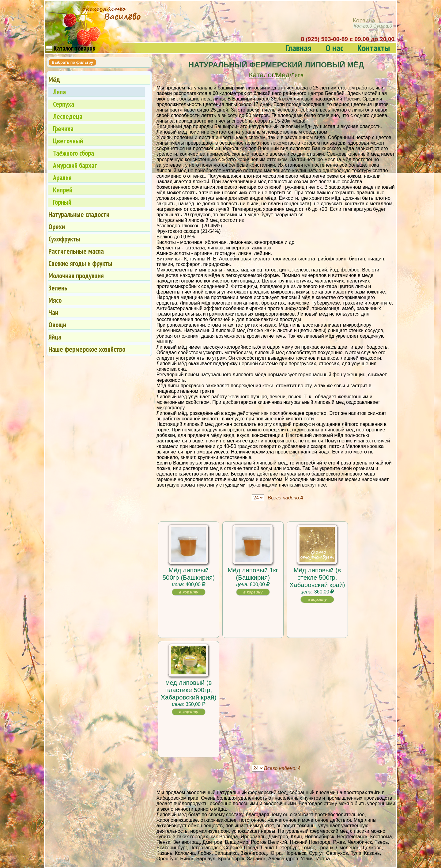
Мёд (283, 75)
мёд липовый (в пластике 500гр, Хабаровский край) (189, 690)
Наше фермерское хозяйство (87, 349)
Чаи (53, 312)
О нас (334, 48)
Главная (299, 48)
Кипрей (63, 190)
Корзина (373, 23)
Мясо (55, 300)
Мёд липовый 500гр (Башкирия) (189, 574)
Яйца (55, 337)
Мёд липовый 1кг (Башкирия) (253, 574)
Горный (62, 202)
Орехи (57, 227)
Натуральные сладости (79, 214)
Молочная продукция (76, 276)
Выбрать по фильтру (72, 62)
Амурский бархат (75, 165)
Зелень (58, 288)
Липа (59, 92)
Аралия (62, 178)
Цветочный (68, 141)
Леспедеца (68, 116)
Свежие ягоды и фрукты (80, 263)
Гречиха (63, 129)
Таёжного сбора (73, 153)
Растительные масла (76, 251)
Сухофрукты (64, 239)
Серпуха (64, 104)
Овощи (57, 325)
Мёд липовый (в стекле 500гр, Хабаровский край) (317, 577)
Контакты (374, 48)
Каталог (262, 75)
